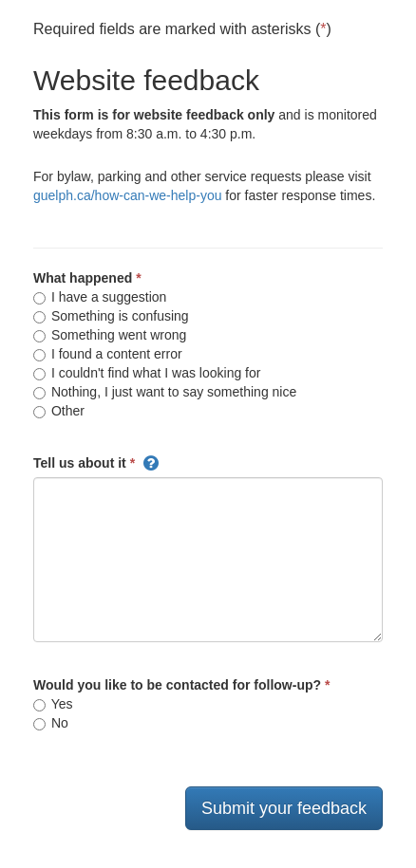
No (51, 723)
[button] (151, 463)
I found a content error (108, 354)
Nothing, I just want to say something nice (165, 392)
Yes (53, 704)
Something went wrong (110, 335)
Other (59, 411)
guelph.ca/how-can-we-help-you (127, 195)
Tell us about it (80, 463)
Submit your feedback (284, 808)
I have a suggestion (100, 297)
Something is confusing (111, 316)
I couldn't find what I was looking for (147, 373)
